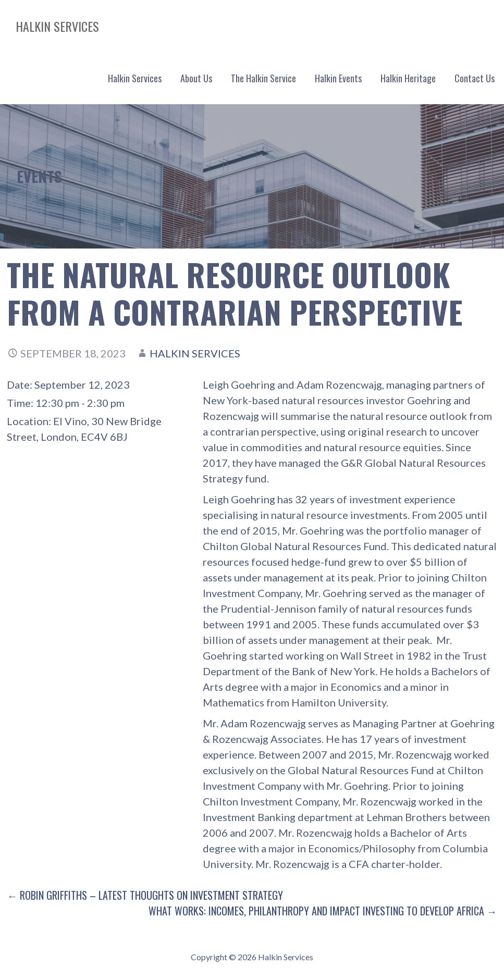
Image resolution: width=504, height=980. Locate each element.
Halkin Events (338, 78)
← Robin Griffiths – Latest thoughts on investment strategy (145, 895)
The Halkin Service (263, 78)
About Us (196, 78)
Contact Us (475, 78)
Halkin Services (57, 26)
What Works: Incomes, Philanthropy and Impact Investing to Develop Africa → (323, 911)
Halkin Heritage (408, 78)
